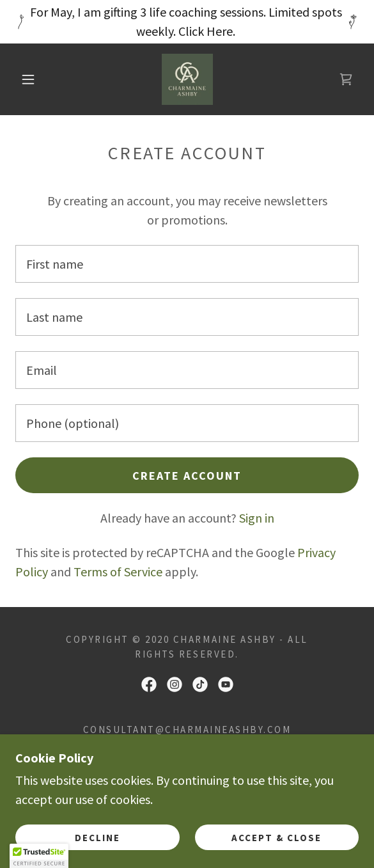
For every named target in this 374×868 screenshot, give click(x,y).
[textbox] (187, 264)
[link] (187, 79)
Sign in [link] (257, 518)
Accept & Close (277, 838)
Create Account (187, 476)
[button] (33, 79)
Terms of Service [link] (118, 572)
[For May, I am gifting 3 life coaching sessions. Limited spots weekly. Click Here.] (187, 22)
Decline (97, 838)
